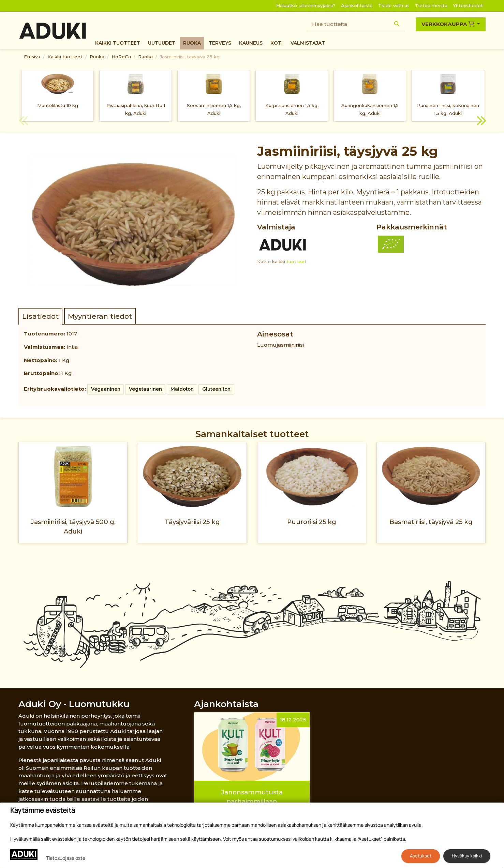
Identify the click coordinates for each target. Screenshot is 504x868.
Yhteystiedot (468, 5)
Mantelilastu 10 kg (58, 105)
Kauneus (251, 43)
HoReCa (121, 57)
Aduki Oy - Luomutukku (74, 704)
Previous (24, 122)
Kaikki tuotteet (118, 43)
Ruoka (192, 43)
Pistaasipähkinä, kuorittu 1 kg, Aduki (136, 109)
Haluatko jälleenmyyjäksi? (306, 5)
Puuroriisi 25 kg (312, 522)
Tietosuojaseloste (66, 858)
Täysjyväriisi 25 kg (192, 522)
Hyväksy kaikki (467, 856)
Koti (277, 43)
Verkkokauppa (449, 24)
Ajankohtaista (357, 5)
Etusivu (32, 57)
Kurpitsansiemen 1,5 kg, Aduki (292, 109)
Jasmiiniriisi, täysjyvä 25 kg (190, 57)
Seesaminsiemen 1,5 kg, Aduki (214, 109)
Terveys (220, 43)
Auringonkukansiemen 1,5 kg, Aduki (370, 109)
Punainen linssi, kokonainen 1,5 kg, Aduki (448, 109)
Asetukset (421, 856)
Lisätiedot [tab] (40, 316)
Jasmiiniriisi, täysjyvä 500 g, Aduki (73, 526)
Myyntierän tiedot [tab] (100, 316)
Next (480, 122)
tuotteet (297, 261)
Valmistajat (308, 43)
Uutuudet (162, 43)
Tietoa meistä (431, 5)
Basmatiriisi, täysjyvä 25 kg (431, 522)
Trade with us (394, 5)
